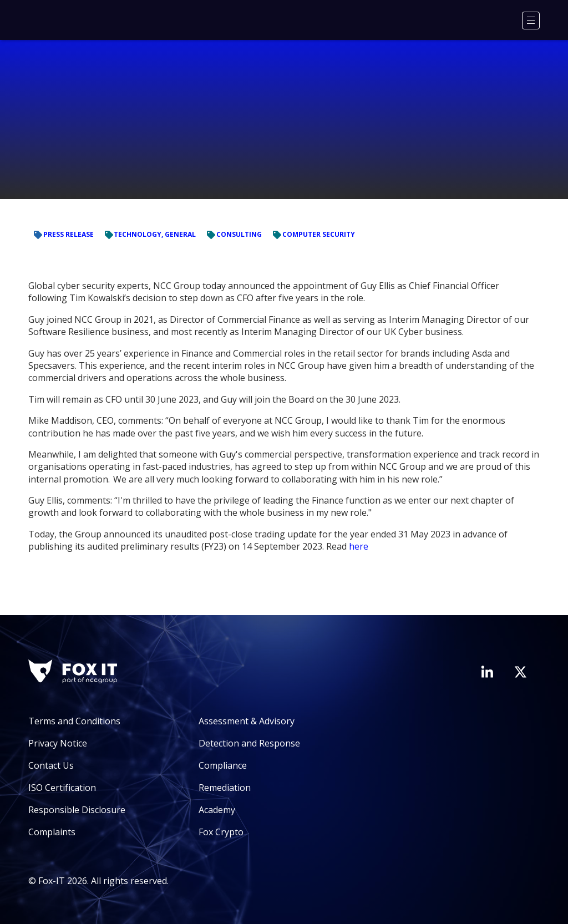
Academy (217, 810)
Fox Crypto (221, 832)
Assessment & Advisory (247, 721)
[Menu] (531, 21)
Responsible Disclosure (77, 810)
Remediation (225, 788)
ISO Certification (62, 788)
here (359, 546)
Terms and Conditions (74, 721)
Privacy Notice (58, 743)
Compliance (223, 765)
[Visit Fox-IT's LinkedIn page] (487, 672)
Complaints (52, 832)
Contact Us (51, 765)
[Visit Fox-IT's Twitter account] (520, 672)
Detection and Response (249, 743)
